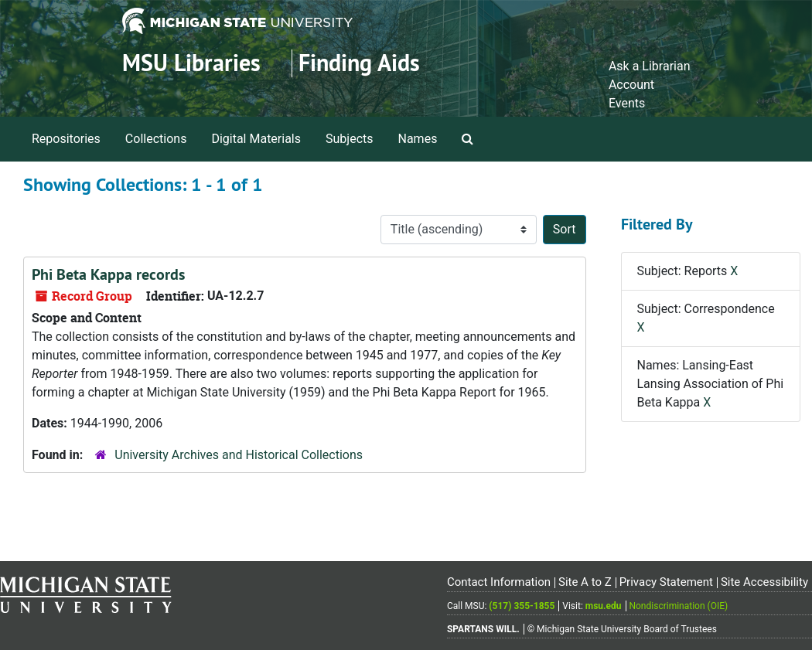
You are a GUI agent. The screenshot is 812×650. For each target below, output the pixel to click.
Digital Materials (256, 139)
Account (631, 85)
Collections (156, 139)
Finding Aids (359, 63)
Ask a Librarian (650, 66)
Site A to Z (585, 582)
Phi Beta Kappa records (108, 274)
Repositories (66, 139)
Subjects (349, 139)
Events (627, 103)
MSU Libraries (191, 63)
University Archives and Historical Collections (239, 455)
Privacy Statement (666, 582)
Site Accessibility (764, 582)
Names (418, 139)
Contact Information (499, 582)
